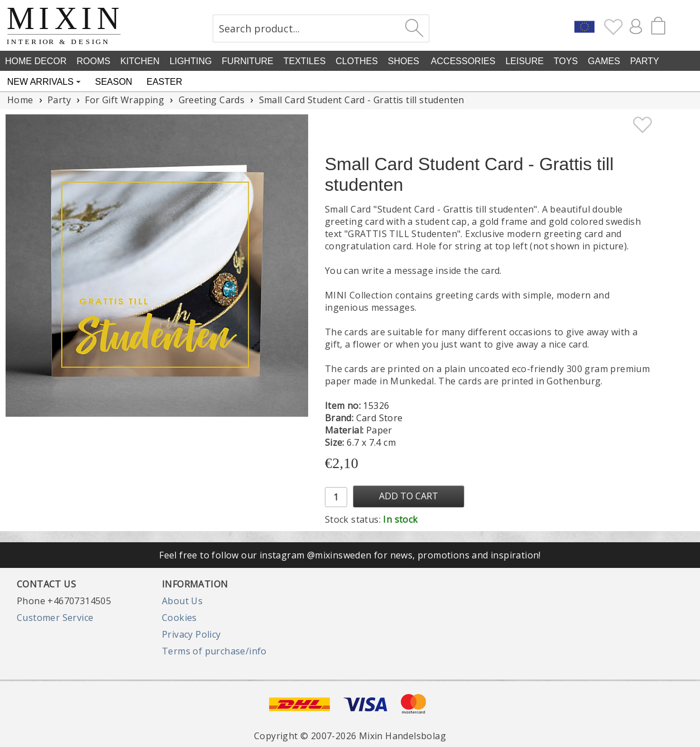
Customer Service (55, 618)
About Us (182, 601)
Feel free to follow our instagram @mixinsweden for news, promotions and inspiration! (350, 555)
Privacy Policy (191, 634)
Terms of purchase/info (214, 651)
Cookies (179, 618)
